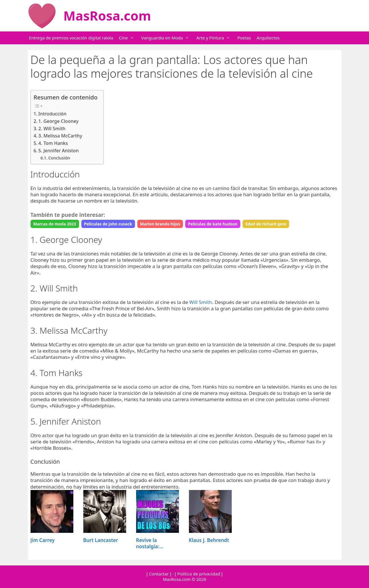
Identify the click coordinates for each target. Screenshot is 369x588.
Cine (129, 38)
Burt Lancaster (101, 540)
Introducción (52, 114)
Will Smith (201, 302)
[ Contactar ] (159, 574)
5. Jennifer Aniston (58, 151)
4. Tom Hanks (53, 143)
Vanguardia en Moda (168, 38)
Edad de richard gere (266, 224)
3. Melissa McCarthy (60, 136)
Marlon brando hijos (160, 224)
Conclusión (59, 158)
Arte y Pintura (216, 38)
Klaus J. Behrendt (209, 540)
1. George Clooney (58, 121)
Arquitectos (268, 38)
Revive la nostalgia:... (150, 543)
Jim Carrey (43, 540)
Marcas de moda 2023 (55, 224)
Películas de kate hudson (213, 224)
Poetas (244, 38)
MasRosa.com (107, 16)
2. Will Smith (52, 129)
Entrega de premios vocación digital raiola (71, 38)
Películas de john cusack (108, 224)
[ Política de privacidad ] (198, 574)
